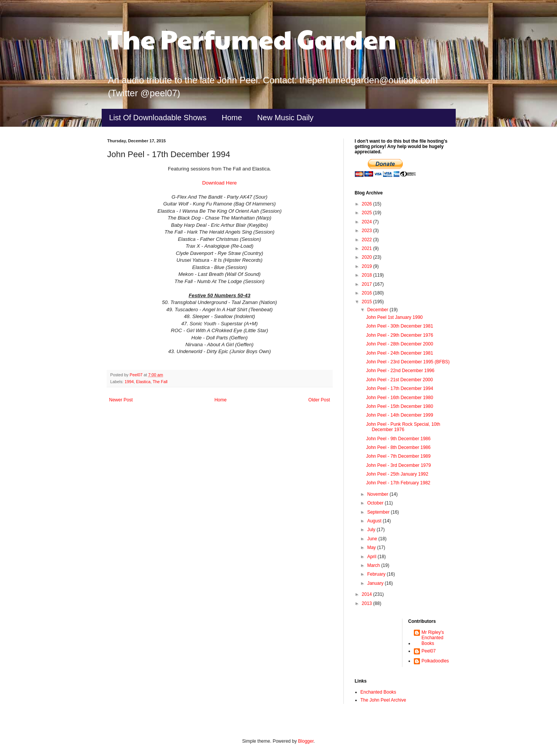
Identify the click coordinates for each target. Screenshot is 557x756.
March (374, 565)
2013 (367, 603)
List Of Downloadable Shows (158, 118)
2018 (367, 275)
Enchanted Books (378, 692)
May (372, 548)
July (372, 530)
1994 (129, 382)
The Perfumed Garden (252, 38)
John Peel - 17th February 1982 (398, 483)
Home (232, 118)
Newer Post (121, 400)
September (379, 512)
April (372, 557)
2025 (367, 213)
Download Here (219, 183)
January (376, 583)
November (378, 494)
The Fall (160, 382)
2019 (367, 266)
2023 (367, 231)
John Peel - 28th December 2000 (399, 344)
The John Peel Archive (383, 700)
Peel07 (429, 651)
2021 (367, 248)
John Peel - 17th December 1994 (399, 388)
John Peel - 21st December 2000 (399, 380)
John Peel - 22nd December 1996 (400, 371)
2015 (367, 302)
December (378, 310)
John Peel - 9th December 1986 (398, 439)
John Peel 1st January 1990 (394, 317)
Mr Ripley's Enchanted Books (433, 638)
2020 (367, 257)
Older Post (319, 400)
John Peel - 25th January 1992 (397, 474)
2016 (367, 293)
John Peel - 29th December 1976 (399, 335)
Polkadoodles (435, 661)
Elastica (143, 382)
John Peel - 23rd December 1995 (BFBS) (408, 362)
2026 (367, 204)
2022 (367, 240)
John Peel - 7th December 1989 (398, 456)
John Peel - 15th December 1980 (399, 406)
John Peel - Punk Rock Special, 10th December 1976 (403, 427)
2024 (367, 222)
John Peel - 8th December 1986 (398, 447)
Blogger (306, 741)
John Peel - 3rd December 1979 (398, 465)
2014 (367, 594)
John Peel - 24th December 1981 (399, 353)
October (376, 503)
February (377, 574)
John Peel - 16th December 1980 (399, 398)
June (373, 539)
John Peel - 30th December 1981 (399, 326)
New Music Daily (286, 118)
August (375, 521)
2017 (367, 284)
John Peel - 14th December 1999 (399, 415)
